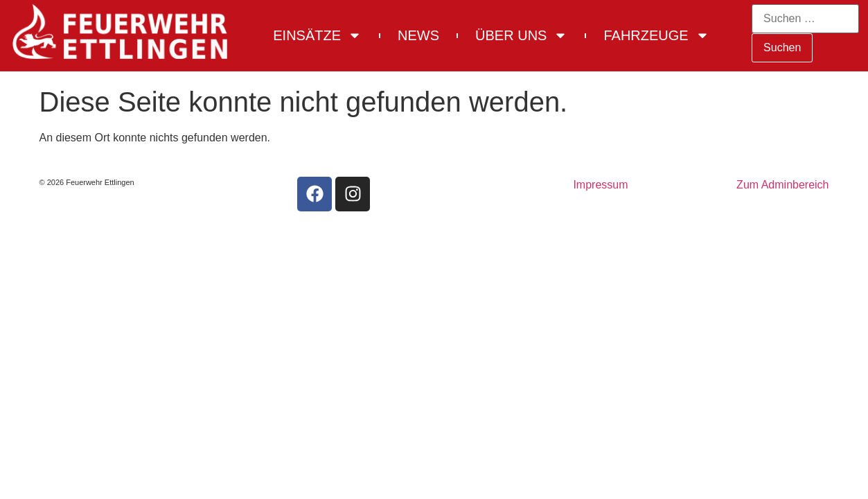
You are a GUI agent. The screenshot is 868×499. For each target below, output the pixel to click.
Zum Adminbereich (782, 185)
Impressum (600, 185)
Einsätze (317, 35)
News (418, 35)
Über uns (521, 35)
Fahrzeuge (656, 35)
